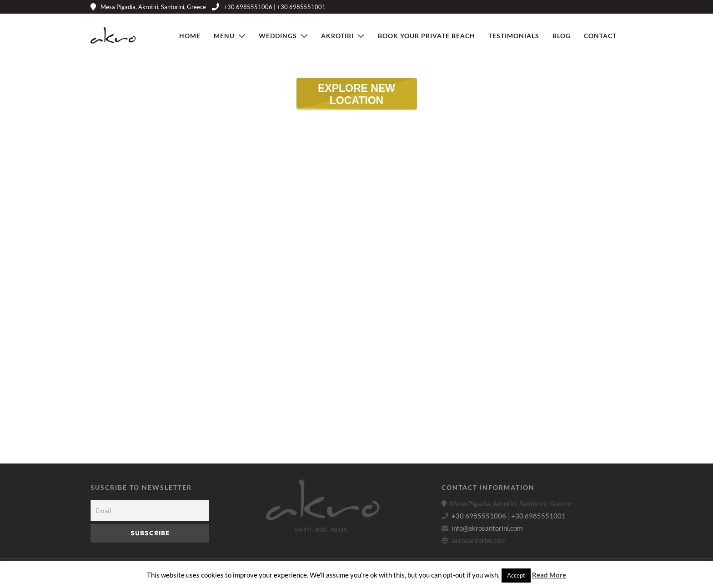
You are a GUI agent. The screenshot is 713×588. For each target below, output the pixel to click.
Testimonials (514, 36)
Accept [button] (516, 575)
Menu (224, 36)
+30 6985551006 (479, 516)
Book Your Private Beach (427, 36)
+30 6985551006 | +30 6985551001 (269, 7)
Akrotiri (337, 36)
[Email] (150, 511)
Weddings (278, 36)
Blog (562, 36)
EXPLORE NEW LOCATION (346, 96)
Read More (549, 575)
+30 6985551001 (538, 516)
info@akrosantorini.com (487, 528)
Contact (600, 36)
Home (190, 36)
